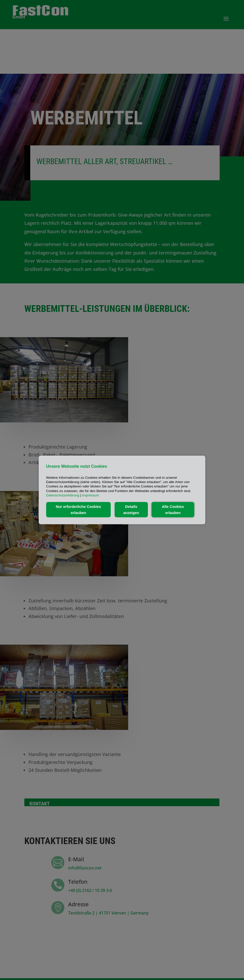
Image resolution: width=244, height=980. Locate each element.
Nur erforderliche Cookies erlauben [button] (79, 510)
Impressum (90, 495)
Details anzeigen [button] (131, 510)
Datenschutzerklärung (63, 495)
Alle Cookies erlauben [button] (173, 510)
